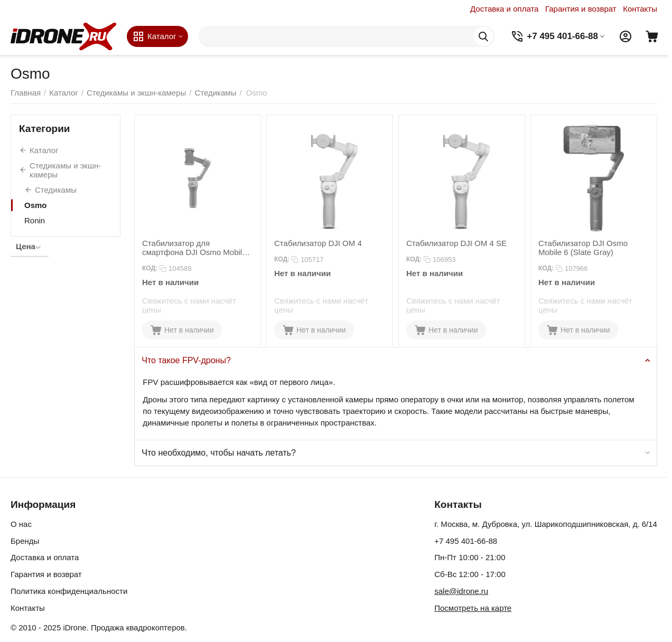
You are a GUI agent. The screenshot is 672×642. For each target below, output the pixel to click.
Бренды (25, 541)
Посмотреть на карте (473, 608)
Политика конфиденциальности (69, 591)
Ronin (35, 220)
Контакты (640, 9)
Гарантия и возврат (581, 9)
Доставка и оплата (504, 9)
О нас (21, 524)
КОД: (150, 268)
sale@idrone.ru (461, 591)
